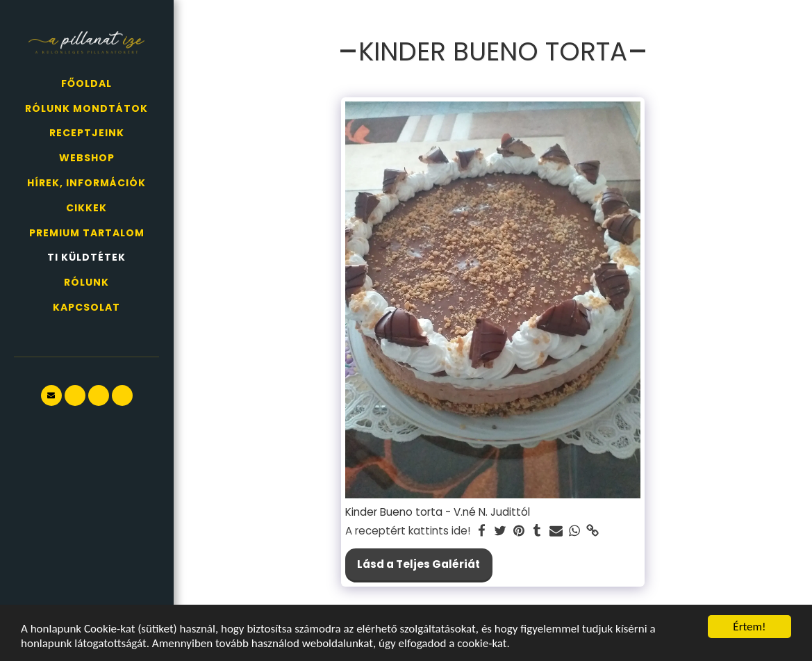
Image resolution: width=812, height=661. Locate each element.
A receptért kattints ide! (408, 531)
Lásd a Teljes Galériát (419, 564)
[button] (51, 395)
